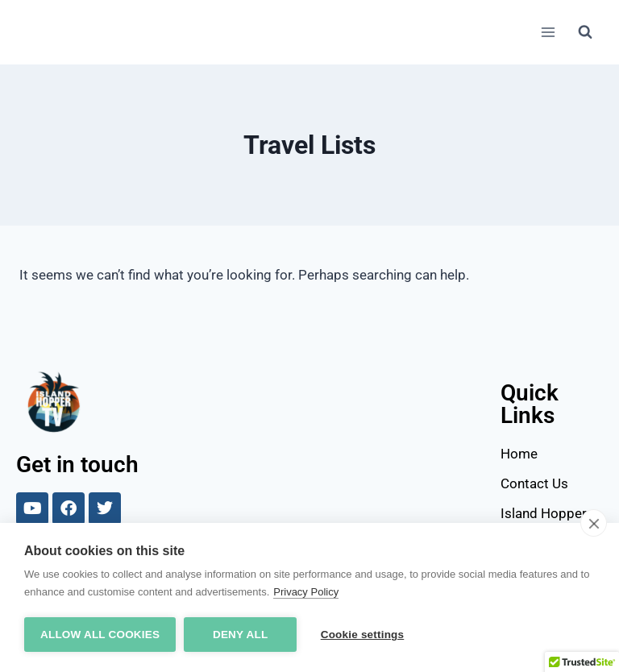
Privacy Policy (306, 592)
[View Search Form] (585, 32)
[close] (594, 523)
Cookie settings (363, 635)
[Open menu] (548, 32)
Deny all (240, 635)
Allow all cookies (100, 635)
